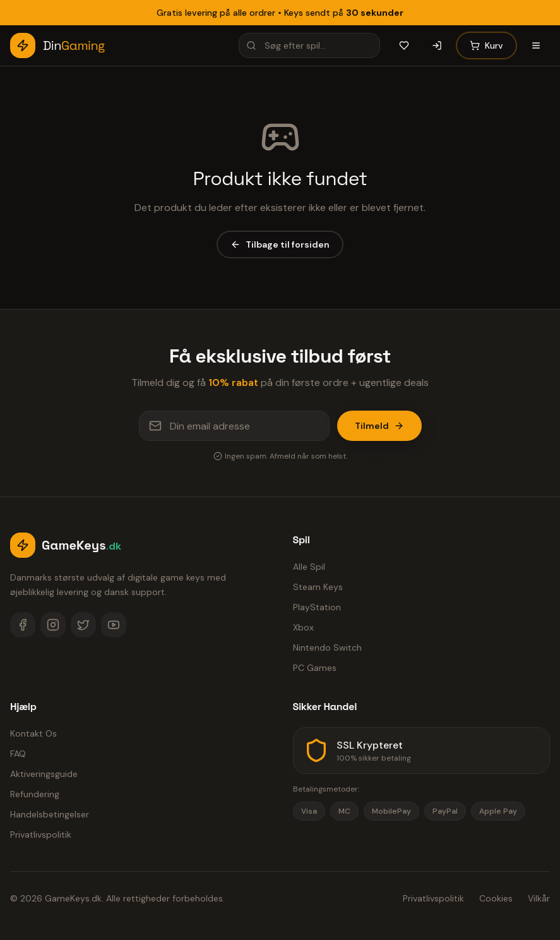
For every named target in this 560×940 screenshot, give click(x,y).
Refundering (35, 794)
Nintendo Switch (327, 648)
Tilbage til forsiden (280, 244)
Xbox (303, 627)
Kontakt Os (33, 733)
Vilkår (539, 898)
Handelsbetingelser (50, 814)
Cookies (496, 898)
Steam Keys (318, 587)
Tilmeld (379, 426)
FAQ (18, 754)
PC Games (315, 668)
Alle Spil (309, 567)
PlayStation (317, 607)
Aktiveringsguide (44, 774)
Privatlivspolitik (41, 835)
